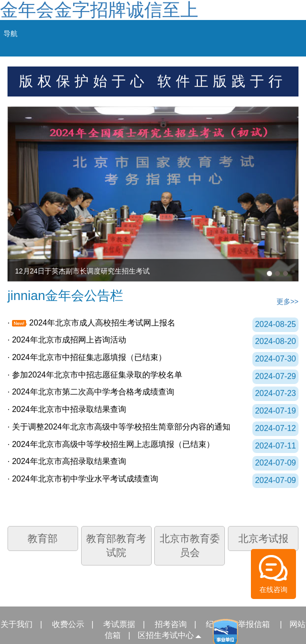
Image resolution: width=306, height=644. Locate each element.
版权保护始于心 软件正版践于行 (153, 81)
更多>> (287, 301)
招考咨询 (171, 624)
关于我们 (17, 624)
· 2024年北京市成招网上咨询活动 (67, 340)
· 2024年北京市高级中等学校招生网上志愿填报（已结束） (111, 444)
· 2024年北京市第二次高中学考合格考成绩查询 (91, 392)
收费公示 (68, 624)
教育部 (43, 538)
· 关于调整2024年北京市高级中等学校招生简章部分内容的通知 (119, 427)
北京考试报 (263, 538)
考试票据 (119, 624)
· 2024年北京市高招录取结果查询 (67, 461)
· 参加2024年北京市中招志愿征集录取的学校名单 (95, 375)
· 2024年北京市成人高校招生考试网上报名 (91, 323)
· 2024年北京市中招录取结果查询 (67, 409)
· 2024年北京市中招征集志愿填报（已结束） (87, 357)
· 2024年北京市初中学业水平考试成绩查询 (83, 479)
